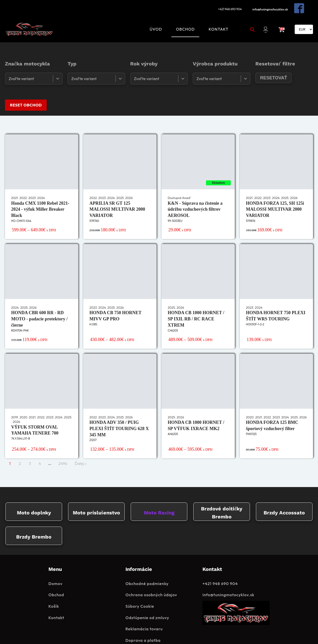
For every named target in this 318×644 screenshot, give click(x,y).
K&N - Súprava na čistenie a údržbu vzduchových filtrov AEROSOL (195, 197)
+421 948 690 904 (228, 7)
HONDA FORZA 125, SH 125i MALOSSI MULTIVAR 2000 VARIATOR (275, 197)
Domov (56, 571)
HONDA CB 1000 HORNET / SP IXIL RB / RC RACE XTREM (196, 306)
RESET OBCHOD (26, 92)
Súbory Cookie (140, 594)
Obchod (183, 21)
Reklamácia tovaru (144, 617)
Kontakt (216, 21)
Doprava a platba (143, 628)
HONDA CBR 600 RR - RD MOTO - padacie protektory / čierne (39, 306)
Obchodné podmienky (147, 571)
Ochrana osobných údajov (151, 583)
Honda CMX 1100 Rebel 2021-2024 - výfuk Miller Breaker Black (40, 197)
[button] (265, 22)
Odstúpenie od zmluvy (147, 605)
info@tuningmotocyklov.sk (271, 6)
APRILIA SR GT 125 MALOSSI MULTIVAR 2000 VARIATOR (117, 197)
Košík (54, 594)
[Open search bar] (250, 22)
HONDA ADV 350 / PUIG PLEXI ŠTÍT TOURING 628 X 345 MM (119, 416)
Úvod (154, 21)
